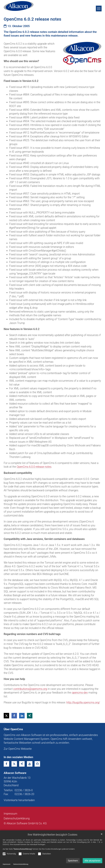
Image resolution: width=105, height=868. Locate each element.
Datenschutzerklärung (21, 864)
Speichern (73, 861)
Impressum (7, 864)
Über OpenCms (13, 729)
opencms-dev (80, 693)
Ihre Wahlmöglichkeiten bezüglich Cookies (52, 835)
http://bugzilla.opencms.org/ (83, 703)
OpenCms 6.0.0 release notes (34, 467)
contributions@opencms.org (30, 689)
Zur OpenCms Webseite (18, 749)
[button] (6, 716)
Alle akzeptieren (92, 861)
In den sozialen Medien (18, 757)
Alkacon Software (15, 773)
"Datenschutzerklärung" (23, 849)
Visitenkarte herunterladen (19, 800)
